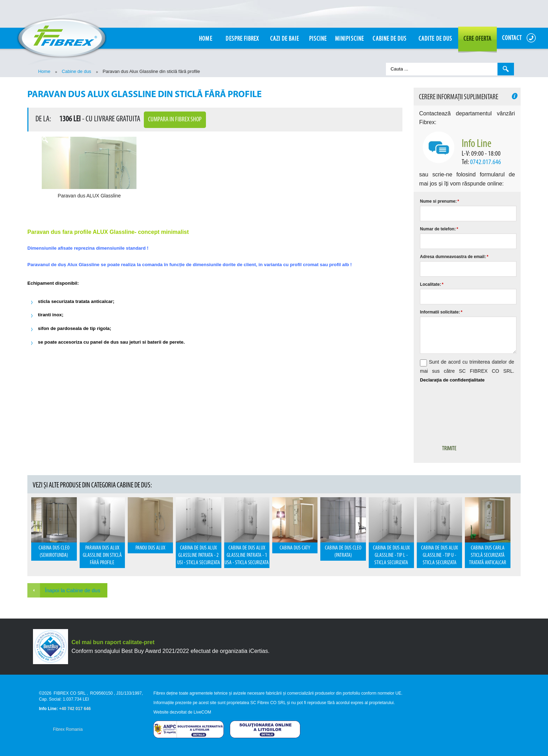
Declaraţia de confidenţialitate (452, 380)
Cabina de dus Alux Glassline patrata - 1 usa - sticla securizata (247, 555)
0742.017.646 (486, 162)
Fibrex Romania (68, 729)
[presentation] (473, 409)
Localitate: (432, 284)
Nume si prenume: (439, 201)
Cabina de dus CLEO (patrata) (343, 552)
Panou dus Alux (150, 548)
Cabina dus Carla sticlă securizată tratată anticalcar (488, 555)
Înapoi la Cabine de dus (73, 590)
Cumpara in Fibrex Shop (175, 120)
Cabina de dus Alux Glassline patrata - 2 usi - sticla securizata (199, 555)
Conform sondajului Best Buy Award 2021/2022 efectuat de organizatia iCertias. (171, 651)
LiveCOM (202, 712)
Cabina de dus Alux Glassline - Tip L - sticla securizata (391, 555)
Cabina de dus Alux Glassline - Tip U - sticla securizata (439, 555)
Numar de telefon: (439, 229)
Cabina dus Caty (295, 548)
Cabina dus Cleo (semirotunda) (54, 552)
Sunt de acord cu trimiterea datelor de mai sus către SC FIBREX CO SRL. (467, 371)
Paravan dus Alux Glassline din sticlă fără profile (102, 555)
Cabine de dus (76, 71)
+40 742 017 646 (75, 709)
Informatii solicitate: (441, 312)
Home (44, 71)
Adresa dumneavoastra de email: (454, 257)
